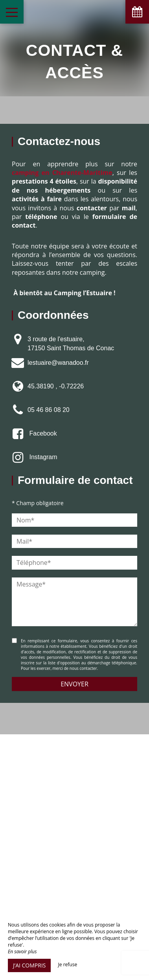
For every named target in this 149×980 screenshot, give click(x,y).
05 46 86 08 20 (49, 410)
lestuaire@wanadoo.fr (58, 363)
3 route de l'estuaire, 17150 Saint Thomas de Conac (71, 343)
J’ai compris (29, 965)
